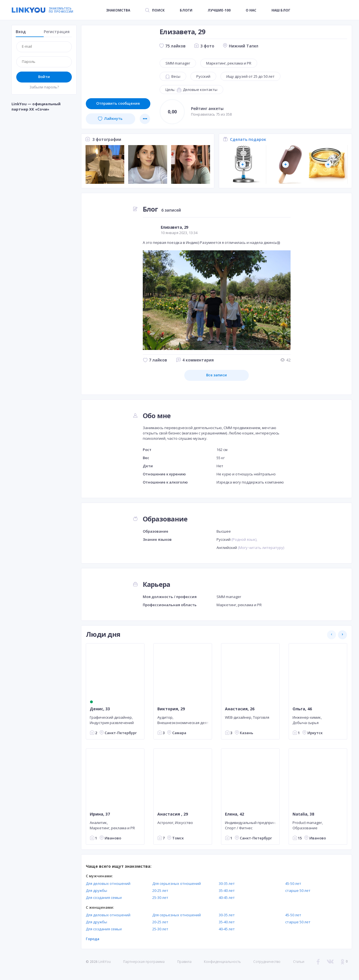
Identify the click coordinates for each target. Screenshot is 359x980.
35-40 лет (227, 890)
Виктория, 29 (171, 709)
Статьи (299, 962)
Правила (184, 962)
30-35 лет (227, 883)
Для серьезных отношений (177, 883)
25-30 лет (160, 897)
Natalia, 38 (303, 814)
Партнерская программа (144, 962)
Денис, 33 (100, 709)
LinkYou (105, 962)
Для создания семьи (104, 897)
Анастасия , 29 (173, 814)
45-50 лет (293, 883)
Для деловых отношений (108, 883)
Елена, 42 (234, 814)
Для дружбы (96, 890)
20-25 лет (160, 890)
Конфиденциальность (222, 962)
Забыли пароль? (44, 87)
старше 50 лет (298, 890)
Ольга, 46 (302, 709)
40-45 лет (227, 897)
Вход (21, 32)
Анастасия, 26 (240, 709)
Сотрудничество (267, 962)
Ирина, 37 (100, 814)
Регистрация (57, 32)
